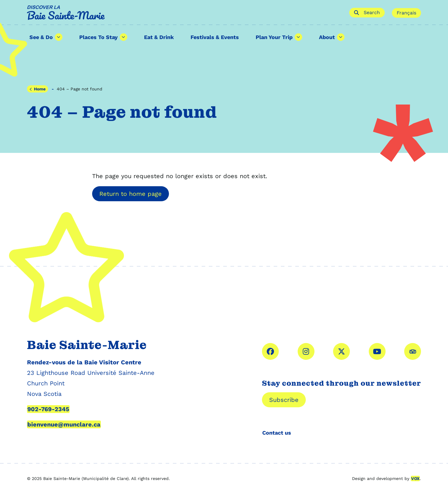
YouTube (377, 351)
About (327, 37)
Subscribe (284, 400)
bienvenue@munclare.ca (64, 424)
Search (367, 12)
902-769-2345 (48, 409)
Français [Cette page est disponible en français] (406, 13)
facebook (270, 351)
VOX (415, 478)
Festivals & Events (215, 37)
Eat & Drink (159, 37)
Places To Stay (98, 37)
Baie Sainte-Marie (185, 13)
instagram (306, 351)
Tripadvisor (413, 351)
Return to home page (131, 194)
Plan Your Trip (274, 37)
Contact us (277, 433)
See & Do (41, 37)
